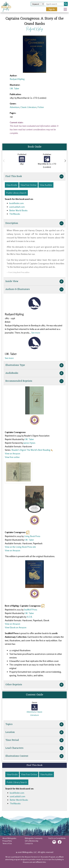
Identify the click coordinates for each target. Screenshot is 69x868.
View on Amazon (12, 453)
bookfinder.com (17, 203)
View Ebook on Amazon (16, 627)
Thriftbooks (15, 214)
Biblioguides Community (34, 838)
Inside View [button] (35, 281)
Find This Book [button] (35, 176)
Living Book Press (32, 536)
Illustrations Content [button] (35, 756)
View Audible (46, 185)
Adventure (15, 107)
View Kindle (12, 185)
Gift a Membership (32, 841)
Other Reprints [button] (35, 685)
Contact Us (29, 843)
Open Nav (66, 8)
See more (36, 333)
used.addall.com (17, 207)
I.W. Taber (14, 88)
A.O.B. (29, 617)
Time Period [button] (35, 740)
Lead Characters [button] (35, 748)
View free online (12, 457)
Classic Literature (28, 107)
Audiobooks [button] (35, 373)
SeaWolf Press (30, 610)
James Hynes (29, 443)
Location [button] (35, 732)
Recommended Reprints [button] (35, 381)
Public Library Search (16, 193)
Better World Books (18, 210)
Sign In (52, 9)
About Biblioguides (9, 838)
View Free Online (29, 185)
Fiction (41, 107)
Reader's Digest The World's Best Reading (31, 450)
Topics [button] (35, 724)
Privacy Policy (7, 841)
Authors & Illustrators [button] (35, 289)
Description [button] (35, 223)
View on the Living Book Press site (20, 547)
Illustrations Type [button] (35, 365)
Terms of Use (7, 843)
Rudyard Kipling (34, 29)
